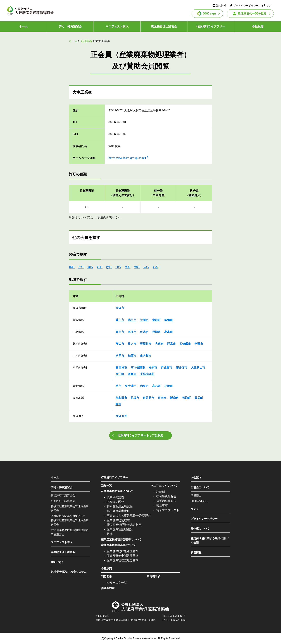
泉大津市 (131, 386)
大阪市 (120, 308)
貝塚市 (135, 398)
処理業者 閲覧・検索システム (69, 572)
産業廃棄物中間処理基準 (123, 556)
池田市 (132, 320)
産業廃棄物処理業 (118, 520)
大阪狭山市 (198, 368)
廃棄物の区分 (115, 502)
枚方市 (132, 344)
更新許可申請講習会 (63, 501)
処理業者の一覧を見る (252, 14)
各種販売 (258, 26)
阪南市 (174, 398)
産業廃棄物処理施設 (120, 529)
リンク (270, 6)
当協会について (200, 487)
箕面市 (144, 320)
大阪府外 (121, 416)
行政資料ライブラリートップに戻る (140, 435)
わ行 (156, 267)
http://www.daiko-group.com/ (127, 158)
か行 (81, 267)
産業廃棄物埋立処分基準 (123, 560)
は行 (118, 267)
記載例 (161, 492)
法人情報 (221, 6)
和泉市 (144, 386)
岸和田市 (121, 398)
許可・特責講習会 (70, 26)
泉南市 (162, 398)
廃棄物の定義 (115, 497)
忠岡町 (169, 386)
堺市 (118, 386)
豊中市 (120, 320)
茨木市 (144, 332)
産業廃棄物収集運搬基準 (123, 551)
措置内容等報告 (166, 501)
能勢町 (169, 320)
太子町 (120, 374)
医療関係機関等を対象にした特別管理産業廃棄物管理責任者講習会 (70, 520)
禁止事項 (162, 506)
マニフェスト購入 (117, 26)
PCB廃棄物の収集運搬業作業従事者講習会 (70, 532)
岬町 (118, 404)
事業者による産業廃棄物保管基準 (128, 516)
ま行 (128, 267)
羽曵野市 (166, 368)
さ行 (90, 267)
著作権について (200, 528)
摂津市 (156, 332)
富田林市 (121, 368)
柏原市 (132, 356)
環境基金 (196, 495)
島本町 (169, 332)
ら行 (146, 267)
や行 (137, 267)
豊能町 (156, 320)
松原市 (153, 368)
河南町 (132, 374)
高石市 (156, 386)
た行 (100, 267)
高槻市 (132, 332)
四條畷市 (185, 344)
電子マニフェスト (168, 510)
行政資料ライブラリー (211, 26)
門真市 (172, 344)
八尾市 (120, 356)
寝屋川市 (146, 344)
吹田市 (120, 332)
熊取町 (187, 398)
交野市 (199, 344)
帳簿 (110, 534)
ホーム (23, 26)
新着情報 (196, 552)
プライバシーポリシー (246, 6)
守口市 (120, 344)
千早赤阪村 (147, 374)
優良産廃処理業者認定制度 (124, 525)
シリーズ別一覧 (117, 583)
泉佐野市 (149, 398)
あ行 (72, 267)
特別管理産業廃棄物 (120, 506)
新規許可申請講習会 (63, 495)
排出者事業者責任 (118, 511)
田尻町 (199, 398)
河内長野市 (138, 368)
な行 (109, 267)
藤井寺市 (182, 368)
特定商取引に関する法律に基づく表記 (209, 540)
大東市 (159, 344)
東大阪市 (146, 356)
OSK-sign (209, 14)
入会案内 (196, 477)
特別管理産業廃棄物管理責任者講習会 (70, 508)
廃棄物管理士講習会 (164, 26)
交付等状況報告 (166, 496)
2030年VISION (200, 501)
